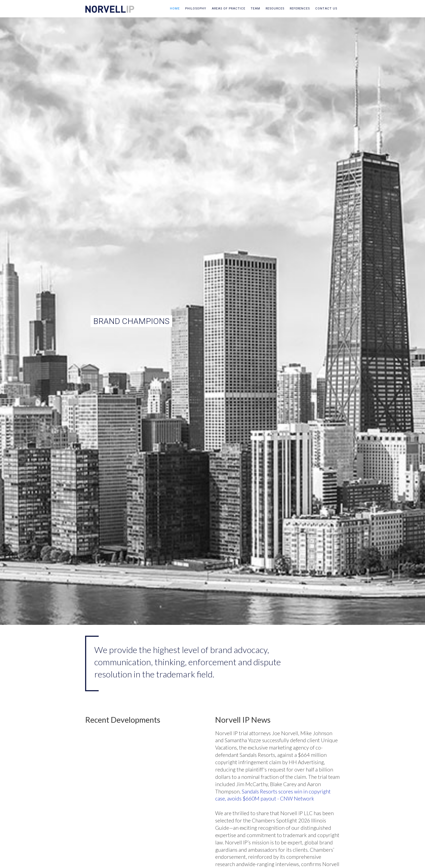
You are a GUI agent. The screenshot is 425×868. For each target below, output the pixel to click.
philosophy (196, 9)
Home (175, 9)
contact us (326, 9)
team (255, 9)
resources (275, 9)
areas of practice (228, 9)
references (300, 9)
